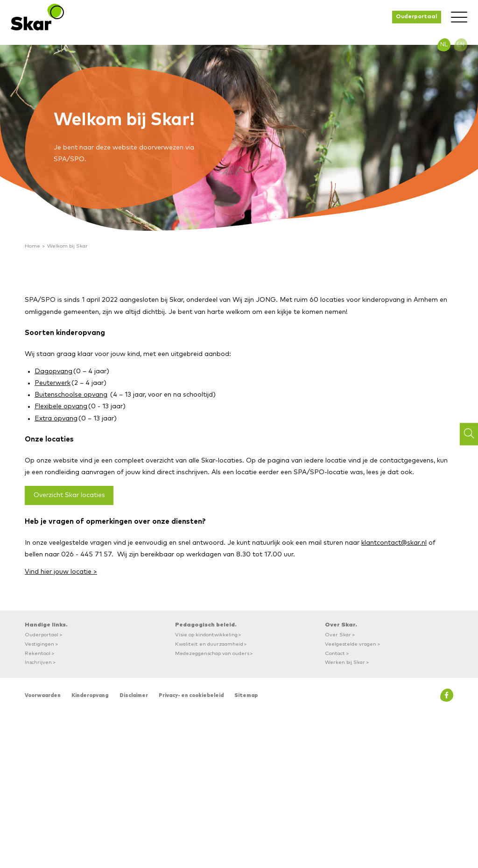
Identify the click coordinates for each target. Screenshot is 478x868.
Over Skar (338, 635)
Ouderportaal (417, 17)
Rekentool (38, 653)
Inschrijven (38, 662)
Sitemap (246, 695)
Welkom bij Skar (67, 246)
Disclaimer (134, 695)
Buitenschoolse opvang (71, 395)
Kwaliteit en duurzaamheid (209, 644)
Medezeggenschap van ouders (212, 653)
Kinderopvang (90, 695)
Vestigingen (39, 644)
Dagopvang (53, 371)
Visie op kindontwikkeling (206, 635)
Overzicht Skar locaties (69, 495)
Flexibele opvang (61, 406)
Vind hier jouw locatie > (61, 572)
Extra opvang (56, 419)
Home (32, 246)
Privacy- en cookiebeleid (191, 695)
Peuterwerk (53, 383)
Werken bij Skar (345, 662)
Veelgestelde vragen (351, 644)
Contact (335, 653)
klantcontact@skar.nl (394, 543)
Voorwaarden (43, 695)
